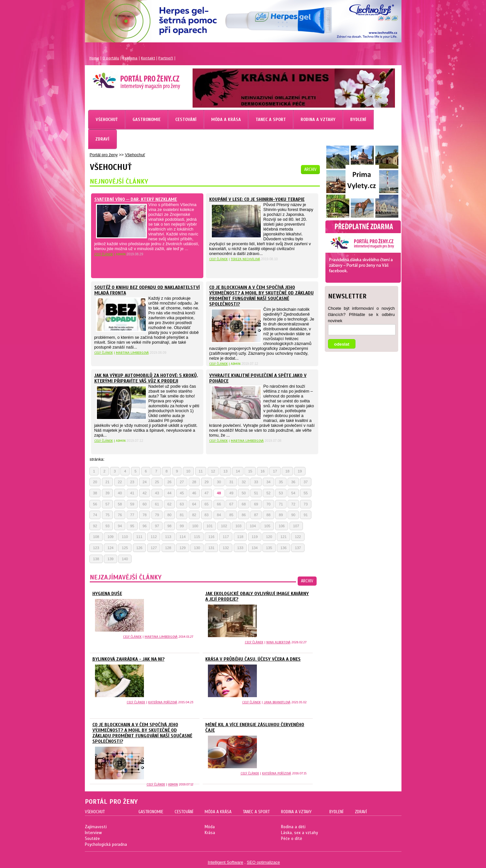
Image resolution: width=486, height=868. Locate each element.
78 (145, 515)
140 (125, 559)
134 (255, 548)
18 (287, 471)
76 (120, 515)
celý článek (104, 254)
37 (306, 482)
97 (157, 526)
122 (298, 537)
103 (238, 526)
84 (219, 515)
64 (194, 504)
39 (107, 493)
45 (182, 493)
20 (95, 482)
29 (207, 482)
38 (95, 493)
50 (243, 493)
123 (96, 548)
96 (145, 526)
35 (281, 482)
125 (125, 548)
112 (154, 537)
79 (157, 515)
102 (224, 526)
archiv (310, 170)
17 (275, 471)
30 (219, 482)
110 (125, 537)
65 (207, 504)
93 (107, 526)
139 (110, 559)
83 (207, 515)
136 (283, 548)
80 (169, 515)
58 (120, 504)
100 (195, 526)
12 (213, 471)
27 (182, 482)
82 (194, 515)
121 (283, 537)
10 (188, 471)
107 (296, 526)
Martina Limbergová (132, 353)
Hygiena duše (107, 594)
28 (194, 482)
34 (268, 482)
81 (182, 515)
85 (231, 515)
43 (157, 493)
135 (269, 548)
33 (256, 482)
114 (183, 537)
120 (269, 537)
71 (281, 504)
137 (298, 548)
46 (194, 493)
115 (197, 537)
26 (169, 482)
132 (226, 548)
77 (132, 515)
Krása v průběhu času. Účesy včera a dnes (253, 659)
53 (281, 493)
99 (182, 526)
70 (268, 504)
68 (243, 504)
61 (157, 504)
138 (96, 559)
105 (267, 526)
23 (132, 482)
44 (169, 493)
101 (210, 526)
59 (132, 504)
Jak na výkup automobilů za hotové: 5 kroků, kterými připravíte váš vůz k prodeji (146, 378)
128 (168, 548)
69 (256, 504)
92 (95, 526)
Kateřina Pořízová (163, 702)
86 (243, 515)
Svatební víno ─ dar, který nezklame (136, 199)
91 (306, 515)
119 (255, 537)
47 (207, 493)
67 (231, 504)
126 (140, 548)
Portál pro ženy (104, 155)
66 (219, 504)
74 (95, 515)
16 (262, 471)
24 (145, 482)
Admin (173, 784)
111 (140, 537)
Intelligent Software (225, 862)
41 (132, 493)
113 (168, 537)
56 (95, 504)
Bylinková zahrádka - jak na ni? (128, 659)
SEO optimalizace (263, 862)
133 (240, 548)
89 (281, 515)
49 (231, 493)
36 (293, 482)
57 (107, 504)
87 (256, 515)
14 (238, 471)
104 (253, 526)
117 (226, 537)
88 (268, 515)
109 (110, 537)
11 (201, 471)
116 (211, 537)
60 (145, 504)
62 (169, 504)
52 (268, 493)
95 (132, 526)
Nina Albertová (278, 642)
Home (94, 58)
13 (225, 471)
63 (182, 504)
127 (154, 548)
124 (110, 548)
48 (219, 493)
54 (293, 493)
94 (120, 526)
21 (107, 482)
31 (231, 482)
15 (250, 471)
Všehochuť (135, 155)
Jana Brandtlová (277, 702)
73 (306, 504)
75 (107, 515)
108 (96, 537)
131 (211, 548)
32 (243, 482)
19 (300, 471)
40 (120, 493)
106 (282, 526)
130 (197, 548)
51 (256, 493)
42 (145, 493)
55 (306, 493)
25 (157, 482)
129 (183, 548)
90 (293, 515)
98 (169, 526)
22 (120, 482)
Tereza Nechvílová (245, 259)
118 (240, 537)
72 (293, 504)
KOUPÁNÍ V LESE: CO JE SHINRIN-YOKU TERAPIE (257, 199)
